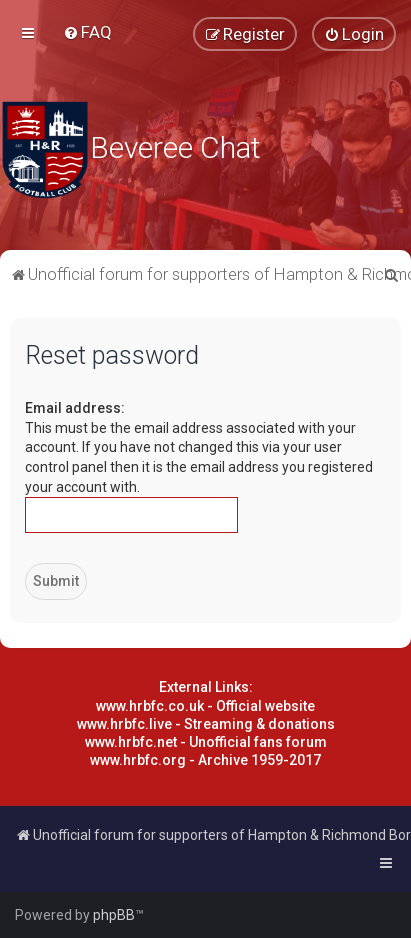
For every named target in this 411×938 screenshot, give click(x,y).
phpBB (114, 915)
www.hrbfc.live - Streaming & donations (206, 724)
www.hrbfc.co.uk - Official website (205, 706)
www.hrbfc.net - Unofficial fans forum (206, 742)
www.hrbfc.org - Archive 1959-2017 (205, 760)
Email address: (75, 408)
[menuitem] (87, 32)
